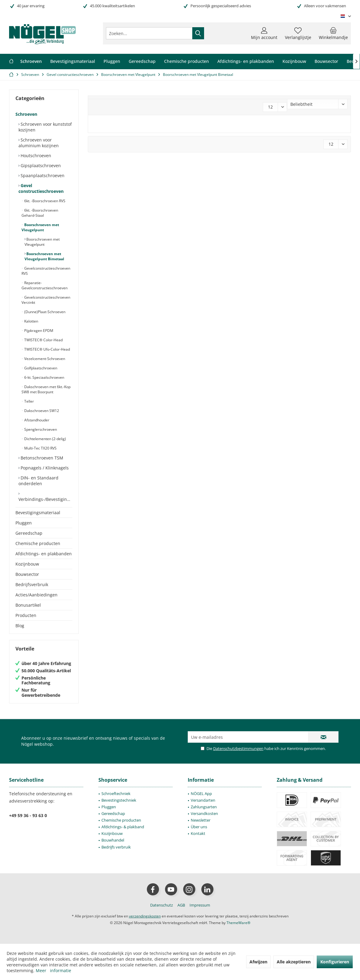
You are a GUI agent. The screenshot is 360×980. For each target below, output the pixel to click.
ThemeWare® (238, 923)
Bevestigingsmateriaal (38, 513)
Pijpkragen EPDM (38, 331)
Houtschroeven (35, 156)
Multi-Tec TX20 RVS (40, 448)
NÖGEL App (201, 793)
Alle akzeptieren (294, 962)
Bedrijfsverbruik (32, 584)
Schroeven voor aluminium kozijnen (39, 143)
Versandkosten (204, 813)
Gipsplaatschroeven (40, 165)
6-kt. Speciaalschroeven (44, 377)
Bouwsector (27, 574)
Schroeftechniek (116, 793)
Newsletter (201, 820)
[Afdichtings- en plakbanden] (246, 62)
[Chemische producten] (187, 62)
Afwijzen (258, 962)
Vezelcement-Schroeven (44, 359)
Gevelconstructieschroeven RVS (46, 271)
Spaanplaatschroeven (42, 175)
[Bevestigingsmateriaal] (73, 62)
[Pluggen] (112, 62)
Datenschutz (162, 905)
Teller (29, 401)
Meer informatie (53, 970)
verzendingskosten (145, 916)
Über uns (199, 827)
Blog (20, 626)
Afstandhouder (36, 420)
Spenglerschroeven (40, 429)
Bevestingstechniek (119, 800)
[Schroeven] (31, 62)
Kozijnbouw (27, 564)
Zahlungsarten (204, 807)
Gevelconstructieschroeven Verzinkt (46, 300)
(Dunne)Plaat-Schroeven (44, 312)
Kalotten (31, 321)
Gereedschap (29, 533)
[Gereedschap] (142, 62)
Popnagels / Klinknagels (44, 468)
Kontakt (198, 833)
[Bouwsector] (326, 62)
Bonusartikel (28, 605)
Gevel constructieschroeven (41, 188)
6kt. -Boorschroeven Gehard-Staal (40, 213)
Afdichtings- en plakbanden (44, 554)
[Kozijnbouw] (294, 62)
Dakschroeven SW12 (41, 411)
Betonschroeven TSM (41, 458)
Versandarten (203, 800)
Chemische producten (38, 543)
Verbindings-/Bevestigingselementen (45, 499)
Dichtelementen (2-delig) (45, 439)
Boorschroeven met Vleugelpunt (40, 227)
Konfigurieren (335, 962)
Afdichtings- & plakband (123, 827)
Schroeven (26, 114)
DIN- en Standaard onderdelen (38, 481)
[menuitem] (333, 33)
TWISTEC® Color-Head (43, 340)
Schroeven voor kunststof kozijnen (45, 127)
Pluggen (24, 523)
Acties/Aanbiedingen (36, 595)
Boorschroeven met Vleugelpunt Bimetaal (44, 256)
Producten (26, 615)
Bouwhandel (113, 840)
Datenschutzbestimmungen (238, 748)
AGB (181, 905)
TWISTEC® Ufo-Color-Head (47, 349)
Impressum (200, 905)
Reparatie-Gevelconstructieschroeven (45, 285)
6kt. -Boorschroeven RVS (44, 201)
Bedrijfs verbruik (116, 847)
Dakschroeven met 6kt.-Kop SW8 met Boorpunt (46, 389)
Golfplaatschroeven (40, 368)
